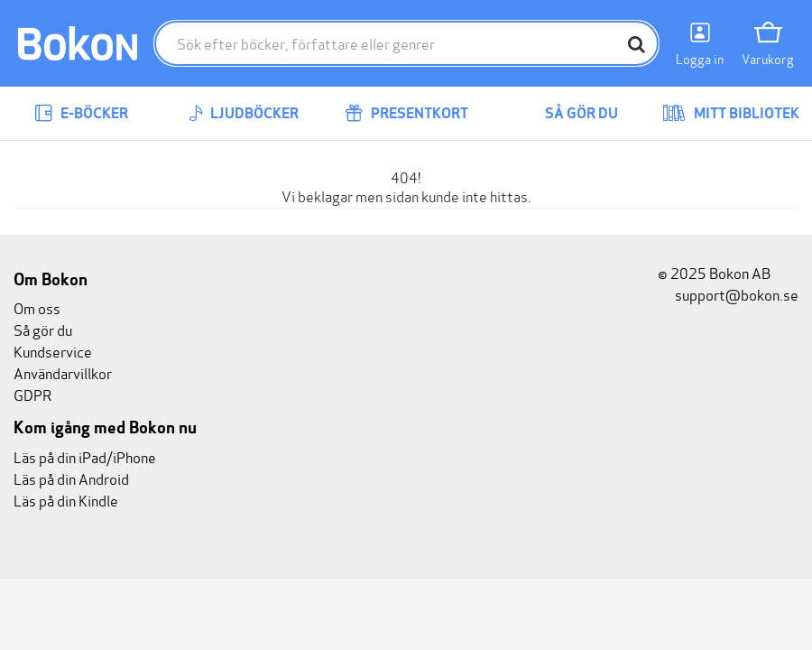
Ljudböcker (244, 113)
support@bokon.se (728, 294)
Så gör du (568, 113)
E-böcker (81, 113)
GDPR (32, 394)
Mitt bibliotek (731, 113)
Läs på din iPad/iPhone (85, 456)
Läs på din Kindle (66, 500)
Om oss (37, 307)
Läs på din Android (71, 478)
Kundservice (53, 351)
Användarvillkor (63, 372)
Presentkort (406, 113)
